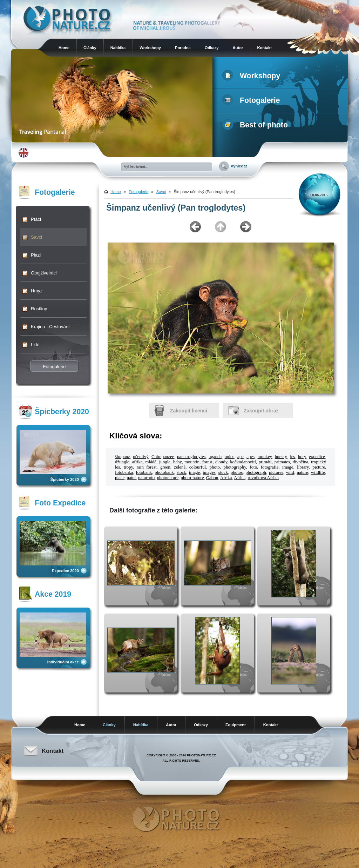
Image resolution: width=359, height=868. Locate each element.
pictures (276, 472)
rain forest (147, 467)
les (292, 457)
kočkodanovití (243, 462)
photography (235, 467)
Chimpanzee (163, 457)
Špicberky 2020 (65, 479)
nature (303, 472)
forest (207, 462)
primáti (265, 462)
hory (302, 457)
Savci (36, 237)
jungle (165, 462)
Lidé (35, 344)
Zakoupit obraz (261, 411)
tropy (128, 467)
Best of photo (256, 125)
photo (215, 467)
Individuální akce (63, 662)
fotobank (144, 472)
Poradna (183, 48)
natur (131, 478)
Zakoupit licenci (189, 411)
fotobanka (124, 472)
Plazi (36, 255)
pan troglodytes (191, 457)
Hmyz (37, 291)
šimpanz (123, 457)
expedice (317, 457)
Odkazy (212, 48)
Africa (240, 478)
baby (177, 462)
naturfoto (146, 478)
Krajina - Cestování (50, 327)
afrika (137, 462)
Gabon (212, 478)
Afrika (226, 478)
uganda (215, 457)
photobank (164, 472)
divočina (300, 462)
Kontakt (264, 48)
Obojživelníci (44, 273)
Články (90, 48)
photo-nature (192, 478)
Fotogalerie (253, 100)
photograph (256, 472)
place (120, 478)
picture (319, 467)
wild (290, 472)
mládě (151, 462)
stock (181, 472)
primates (282, 462)
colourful (198, 467)
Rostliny (39, 309)
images (209, 472)
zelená (180, 467)
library (303, 467)
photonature (168, 478)
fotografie (270, 467)
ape (241, 457)
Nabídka (118, 48)
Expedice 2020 (65, 571)
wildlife (318, 472)
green (165, 467)
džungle (122, 462)
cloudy (221, 462)
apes (250, 457)
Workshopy (150, 48)
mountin (192, 462)
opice (230, 457)
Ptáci (36, 219)
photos (237, 472)
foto (253, 467)
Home (64, 48)
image (288, 467)
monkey (265, 457)
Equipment (236, 725)
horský (281, 457)
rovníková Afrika (263, 478)
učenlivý (141, 457)
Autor (238, 48)
